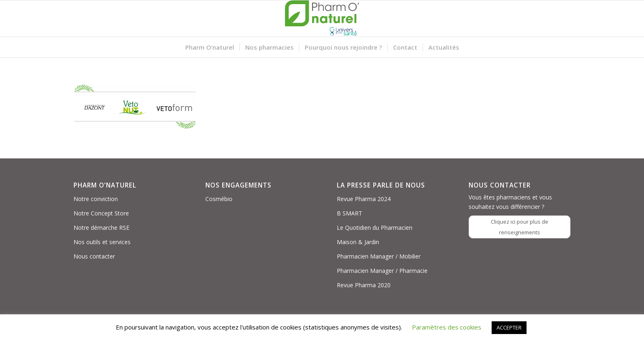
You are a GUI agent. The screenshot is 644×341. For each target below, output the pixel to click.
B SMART (350, 213)
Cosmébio (219, 199)
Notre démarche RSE (101, 228)
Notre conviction (96, 199)
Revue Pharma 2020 (364, 285)
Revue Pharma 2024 (364, 199)
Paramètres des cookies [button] (447, 327)
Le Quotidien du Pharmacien (375, 228)
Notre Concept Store (101, 213)
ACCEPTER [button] (509, 327)
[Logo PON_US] (322, 18)
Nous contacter (94, 256)
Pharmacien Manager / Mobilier (379, 256)
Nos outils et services (102, 242)
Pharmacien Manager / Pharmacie (382, 271)
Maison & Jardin (358, 242)
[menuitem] (210, 47)
